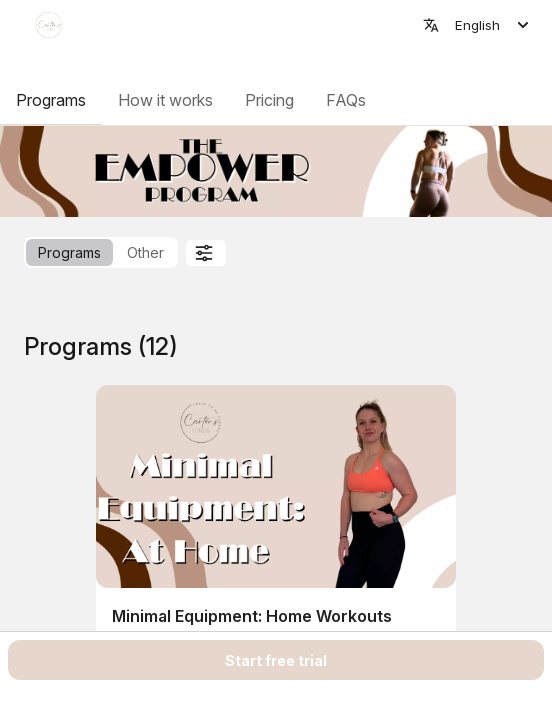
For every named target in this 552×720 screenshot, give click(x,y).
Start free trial (276, 660)
